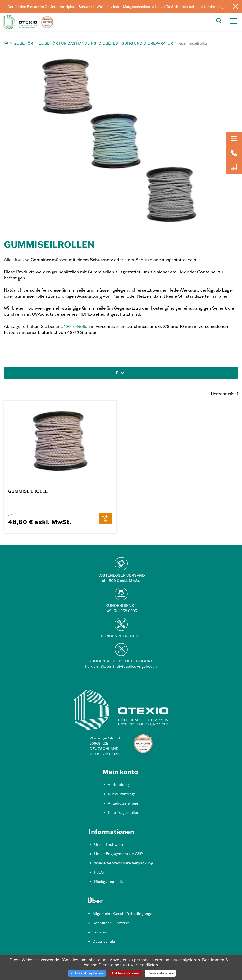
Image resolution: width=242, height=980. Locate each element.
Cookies (100, 932)
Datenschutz (104, 941)
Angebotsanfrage (123, 803)
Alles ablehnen (125, 973)
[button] (219, 20)
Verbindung (118, 785)
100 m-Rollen (77, 326)
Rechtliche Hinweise (111, 923)
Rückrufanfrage (122, 794)
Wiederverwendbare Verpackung (124, 863)
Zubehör (24, 43)
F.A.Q (99, 872)
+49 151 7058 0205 (121, 611)
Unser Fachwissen (110, 844)
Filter (121, 373)
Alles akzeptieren (87, 973)
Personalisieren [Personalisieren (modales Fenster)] (160, 973)
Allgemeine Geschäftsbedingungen (124, 914)
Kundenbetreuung (121, 636)
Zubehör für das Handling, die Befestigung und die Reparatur (106, 43)
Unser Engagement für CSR (118, 854)
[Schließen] (236, 6)
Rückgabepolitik (109, 882)
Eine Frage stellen (124, 812)
